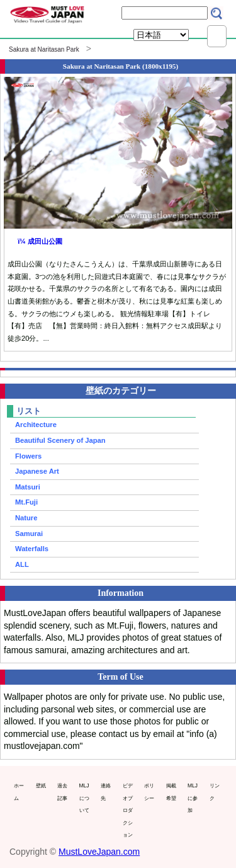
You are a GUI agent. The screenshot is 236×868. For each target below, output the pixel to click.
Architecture (36, 425)
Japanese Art (37, 471)
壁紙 (41, 785)
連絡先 (106, 792)
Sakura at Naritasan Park (44, 49)
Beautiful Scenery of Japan (60, 440)
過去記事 (62, 792)
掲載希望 (171, 792)
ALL (22, 564)
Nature (26, 518)
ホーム (19, 792)
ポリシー (149, 792)
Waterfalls (32, 549)
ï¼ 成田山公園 (40, 241)
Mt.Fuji (26, 502)
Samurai (29, 534)
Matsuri (28, 487)
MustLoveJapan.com (99, 852)
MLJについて (84, 798)
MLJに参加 (193, 798)
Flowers (28, 456)
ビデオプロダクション (128, 810)
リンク (215, 792)
